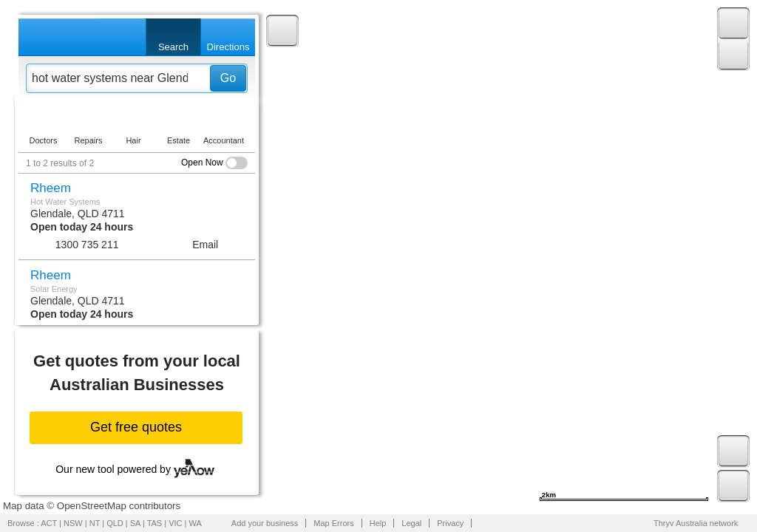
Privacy (450, 523)
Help (378, 523)
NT (95, 523)
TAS (155, 523)
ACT (49, 523)
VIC (175, 523)
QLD (115, 523)
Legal (411, 523)
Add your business (265, 523)
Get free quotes (136, 427)
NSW (73, 523)
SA (135, 523)
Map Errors (333, 523)
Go (228, 78)
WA (196, 523)
